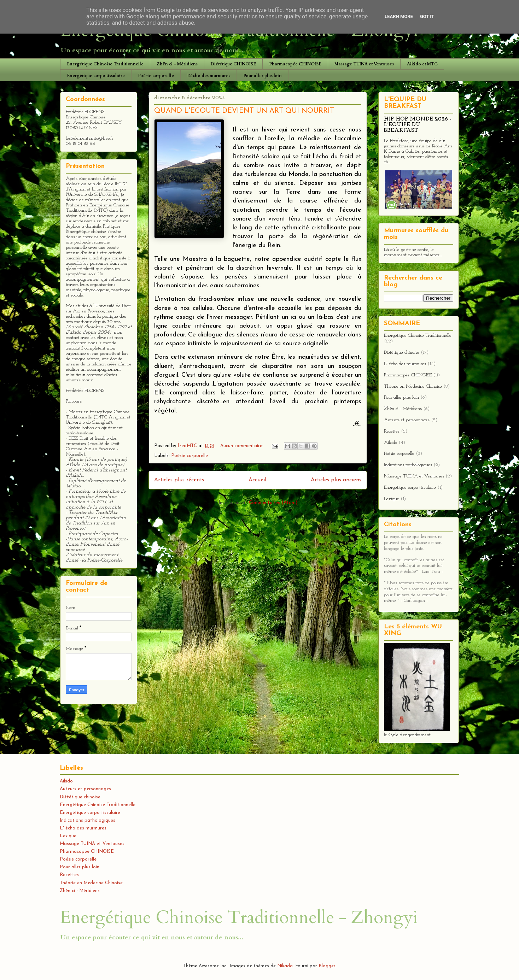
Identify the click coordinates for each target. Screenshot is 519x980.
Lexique (392, 499)
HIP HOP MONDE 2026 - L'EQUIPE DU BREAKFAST (418, 125)
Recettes (392, 431)
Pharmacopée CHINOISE (295, 64)
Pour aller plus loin (263, 76)
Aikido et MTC (422, 64)
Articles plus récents (179, 480)
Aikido (390, 443)
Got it (427, 16)
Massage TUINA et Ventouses (364, 64)
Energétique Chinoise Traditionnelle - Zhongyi (239, 917)
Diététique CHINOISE (233, 64)
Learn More (399, 16)
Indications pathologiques (408, 465)
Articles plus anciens (336, 480)
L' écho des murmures (405, 364)
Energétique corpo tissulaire (96, 76)
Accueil (257, 480)
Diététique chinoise (402, 353)
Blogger (327, 966)
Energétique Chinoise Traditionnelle (105, 64)
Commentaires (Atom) (273, 503)
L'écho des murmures (209, 76)
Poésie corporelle (156, 76)
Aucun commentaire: (243, 446)
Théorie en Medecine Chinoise (413, 386)
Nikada (285, 966)
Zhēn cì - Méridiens (177, 64)
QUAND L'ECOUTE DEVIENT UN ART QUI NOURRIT (244, 111)
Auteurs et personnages (407, 420)
